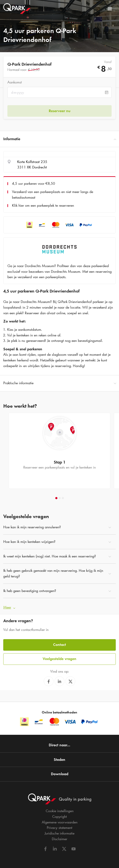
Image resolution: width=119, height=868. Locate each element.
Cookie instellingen (60, 811)
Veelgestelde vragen (59, 659)
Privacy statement (59, 828)
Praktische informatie (59, 383)
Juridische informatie (59, 833)
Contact (59, 645)
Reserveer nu (60, 111)
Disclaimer (59, 839)
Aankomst (15, 82)
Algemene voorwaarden (60, 822)
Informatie (59, 139)
